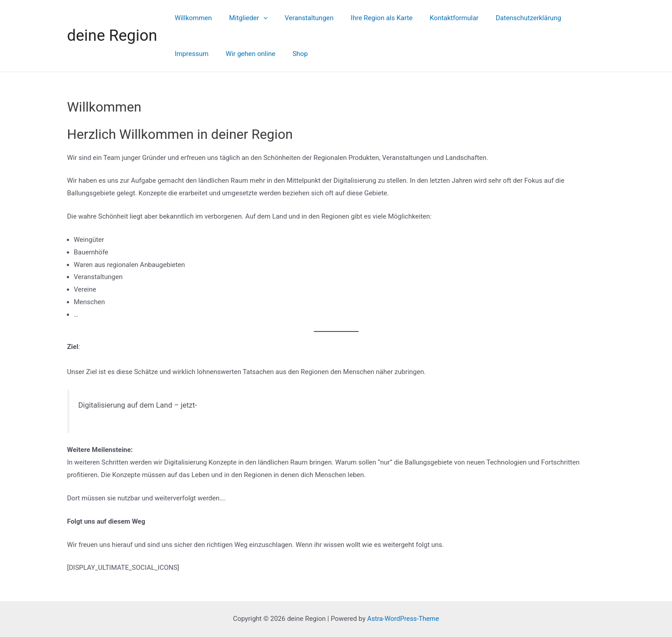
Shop (243, 54)
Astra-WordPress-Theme (403, 619)
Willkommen (191, 18)
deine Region (112, 36)
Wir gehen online (197, 54)
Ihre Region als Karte (369, 18)
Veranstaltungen (300, 18)
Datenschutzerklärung (508, 18)
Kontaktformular (437, 18)
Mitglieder (243, 18)
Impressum (571, 18)
